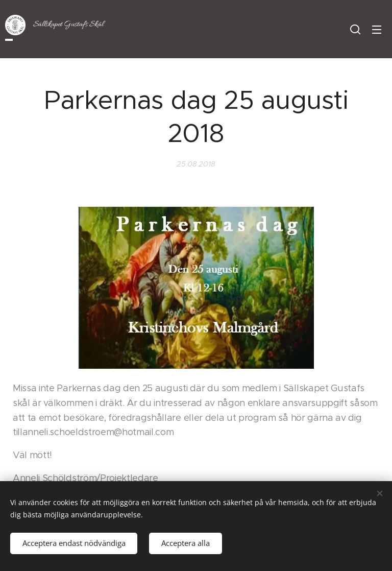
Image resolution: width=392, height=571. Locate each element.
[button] (355, 29)
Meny (377, 30)
